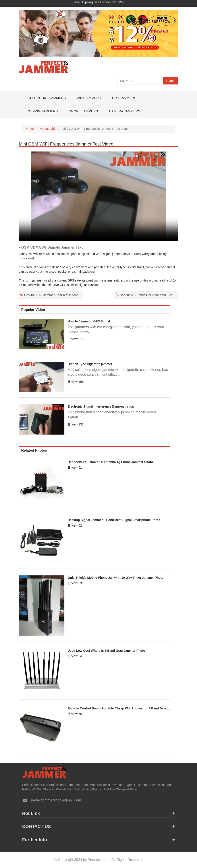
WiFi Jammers (89, 98)
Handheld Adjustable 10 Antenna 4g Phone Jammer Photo (110, 462)
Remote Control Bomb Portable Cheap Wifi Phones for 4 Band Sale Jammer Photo (119, 708)
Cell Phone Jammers (47, 98)
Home (30, 129)
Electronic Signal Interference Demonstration (101, 406)
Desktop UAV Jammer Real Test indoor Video (53, 295)
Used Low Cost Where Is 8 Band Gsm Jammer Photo (106, 651)
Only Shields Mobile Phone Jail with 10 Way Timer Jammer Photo (116, 578)
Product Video (48, 129)
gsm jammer (34, 280)
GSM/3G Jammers (43, 111)
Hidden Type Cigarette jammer (90, 364)
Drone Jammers (83, 111)
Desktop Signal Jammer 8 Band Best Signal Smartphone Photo (114, 520)
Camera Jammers (125, 111)
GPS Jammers (124, 98)
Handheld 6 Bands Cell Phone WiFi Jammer (149, 295)
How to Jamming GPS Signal (89, 321)
